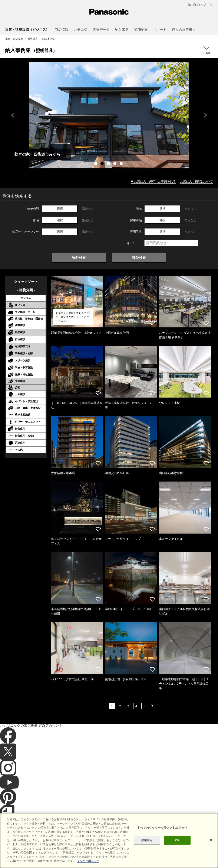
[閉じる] (211, 840)
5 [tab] (122, 164)
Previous (12, 115)
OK (177, 840)
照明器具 (33, 39)
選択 (60, 209)
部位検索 (139, 258)
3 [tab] (109, 164)
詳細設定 (147, 840)
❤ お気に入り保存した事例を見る (153, 181)
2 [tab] (103, 164)
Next (206, 115)
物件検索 (79, 258)
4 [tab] (115, 164)
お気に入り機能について (196, 181)
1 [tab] (96, 164)
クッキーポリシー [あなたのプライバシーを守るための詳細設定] (88, 861)
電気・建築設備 (14, 39)
